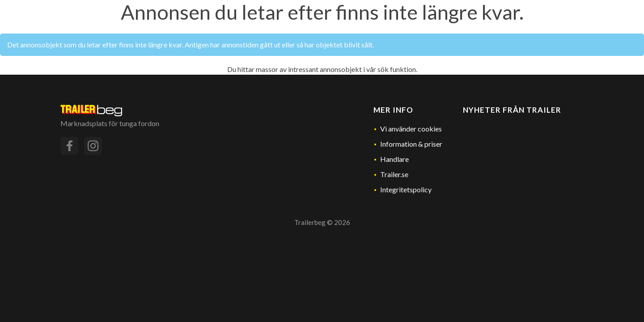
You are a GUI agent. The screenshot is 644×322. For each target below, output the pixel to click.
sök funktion (397, 69)
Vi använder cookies (411, 129)
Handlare (394, 159)
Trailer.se (394, 174)
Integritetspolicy (406, 189)
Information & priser (411, 144)
